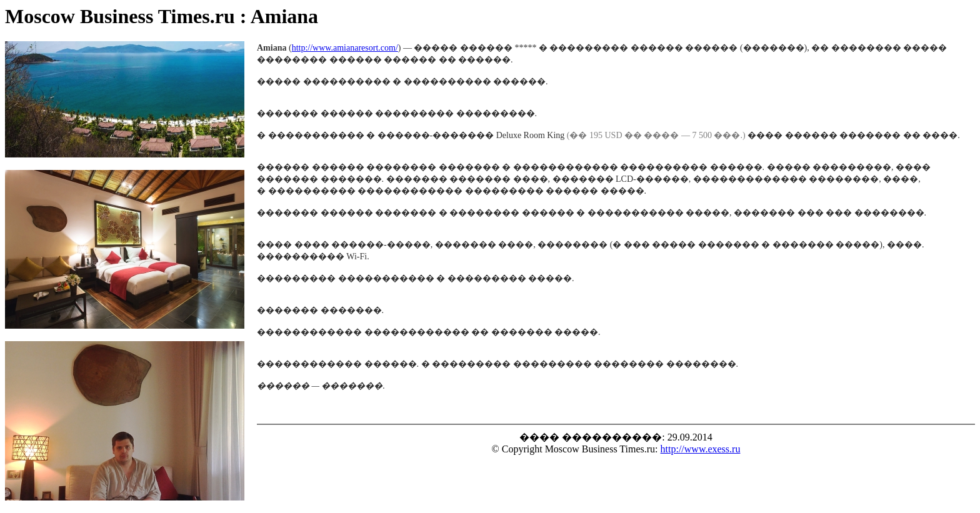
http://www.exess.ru (701, 449)
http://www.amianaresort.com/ (345, 48)
